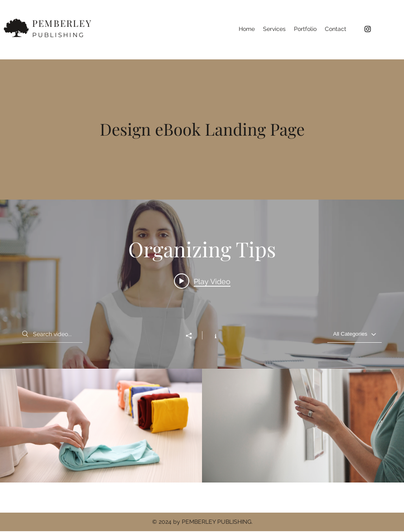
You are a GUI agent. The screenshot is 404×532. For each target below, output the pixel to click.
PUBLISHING (59, 35)
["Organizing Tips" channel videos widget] (202, 341)
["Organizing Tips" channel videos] (202, 426)
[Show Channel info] (211, 335)
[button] (274, 29)
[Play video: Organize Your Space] (202, 281)
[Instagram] (368, 29)
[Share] (193, 336)
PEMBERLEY (62, 23)
